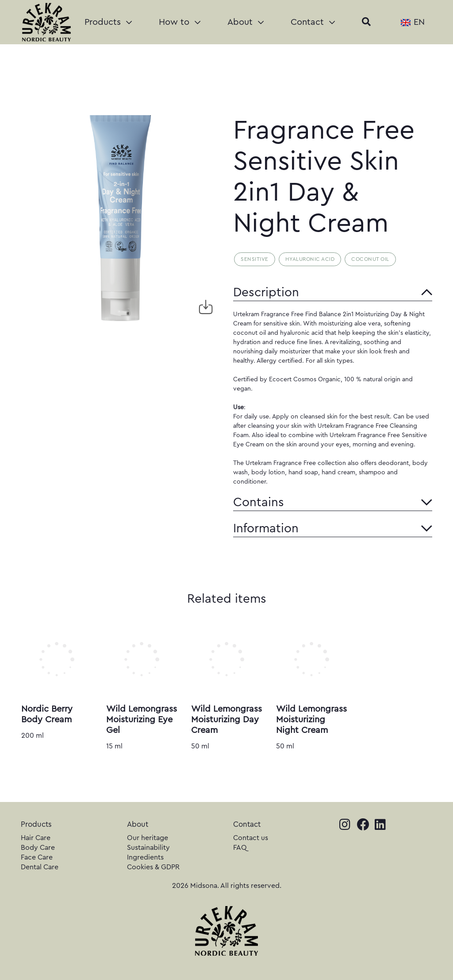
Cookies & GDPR (153, 867)
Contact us (251, 838)
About (246, 22)
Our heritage (148, 838)
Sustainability (148, 848)
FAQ (240, 848)
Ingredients (145, 857)
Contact (313, 22)
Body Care (38, 848)
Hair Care (36, 838)
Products (108, 22)
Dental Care (40, 867)
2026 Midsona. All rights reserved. (227, 886)
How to (180, 22)
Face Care (37, 857)
